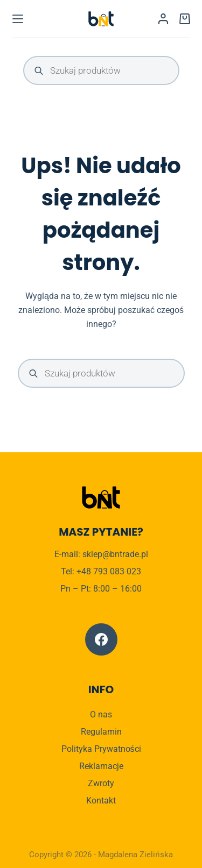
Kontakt (101, 801)
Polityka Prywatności (101, 749)
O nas (101, 714)
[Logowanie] (163, 19)
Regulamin (101, 732)
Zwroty (101, 783)
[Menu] (18, 19)
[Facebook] (101, 639)
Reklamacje (101, 766)
